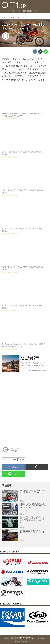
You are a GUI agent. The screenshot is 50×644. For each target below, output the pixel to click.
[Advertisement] (22, 391)
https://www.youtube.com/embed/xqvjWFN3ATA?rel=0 (25, 137)
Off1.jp (14, 37)
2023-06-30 (16, 35)
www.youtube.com (43, 46)
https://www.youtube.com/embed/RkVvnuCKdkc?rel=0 (25, 291)
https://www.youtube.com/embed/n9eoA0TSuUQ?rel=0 (25, 329)
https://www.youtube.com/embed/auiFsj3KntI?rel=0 (25, 98)
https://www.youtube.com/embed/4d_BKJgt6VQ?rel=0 (25, 214)
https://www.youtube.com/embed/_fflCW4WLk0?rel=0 (25, 175)
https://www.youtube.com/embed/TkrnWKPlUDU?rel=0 (25, 252)
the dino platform (28, 641)
